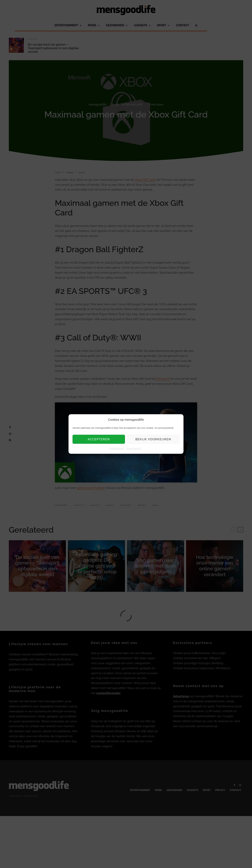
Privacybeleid (133, 449)
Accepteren (99, 439)
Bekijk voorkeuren (153, 439)
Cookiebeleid (116, 449)
